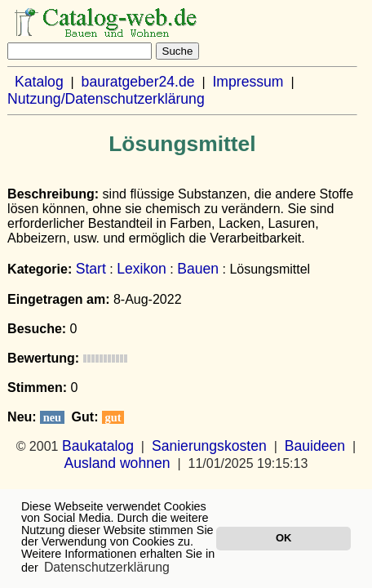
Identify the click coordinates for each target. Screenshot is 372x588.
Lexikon (142, 269)
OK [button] (283, 538)
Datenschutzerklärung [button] (107, 567)
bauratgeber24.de (138, 82)
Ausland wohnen (117, 463)
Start (91, 269)
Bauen (198, 269)
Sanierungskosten (209, 446)
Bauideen (315, 446)
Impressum (248, 82)
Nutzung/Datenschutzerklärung (106, 99)
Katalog (39, 82)
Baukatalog (98, 446)
